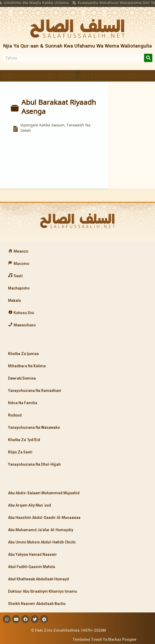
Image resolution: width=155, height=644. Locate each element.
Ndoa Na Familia (23, 403)
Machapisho (19, 288)
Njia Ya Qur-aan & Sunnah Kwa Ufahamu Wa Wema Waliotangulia (77, 46)
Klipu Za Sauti (20, 452)
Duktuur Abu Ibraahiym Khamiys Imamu (42, 591)
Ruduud (15, 415)
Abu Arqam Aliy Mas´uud (30, 505)
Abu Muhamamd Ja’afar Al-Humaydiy (41, 530)
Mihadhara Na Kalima (27, 366)
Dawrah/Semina (22, 378)
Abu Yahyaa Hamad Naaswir (32, 554)
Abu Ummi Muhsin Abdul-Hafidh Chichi (42, 542)
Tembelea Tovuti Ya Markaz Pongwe (104, 639)
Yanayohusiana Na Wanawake (34, 427)
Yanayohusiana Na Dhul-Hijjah (34, 464)
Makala (14, 300)
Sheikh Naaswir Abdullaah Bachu (37, 604)
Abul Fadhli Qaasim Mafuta (32, 567)
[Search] (148, 58)
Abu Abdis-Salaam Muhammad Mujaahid (44, 493)
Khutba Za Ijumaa (23, 354)
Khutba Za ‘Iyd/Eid (24, 440)
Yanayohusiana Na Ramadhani (35, 391)
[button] (77, 74)
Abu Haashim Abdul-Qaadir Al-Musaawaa (44, 518)
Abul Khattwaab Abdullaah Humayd (38, 579)
